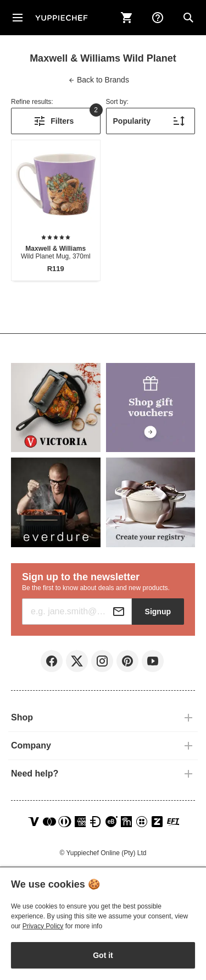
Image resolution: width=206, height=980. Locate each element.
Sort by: (117, 102)
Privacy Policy (43, 926)
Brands (99, 80)
